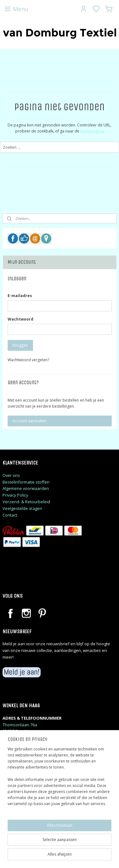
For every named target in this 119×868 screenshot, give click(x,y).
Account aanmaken (30, 421)
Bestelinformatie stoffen (26, 482)
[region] (60, 779)
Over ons (11, 475)
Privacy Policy (15, 495)
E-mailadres (20, 296)
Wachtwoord (20, 319)
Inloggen (20, 345)
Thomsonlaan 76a (20, 725)
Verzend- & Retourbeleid (26, 502)
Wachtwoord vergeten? (28, 360)
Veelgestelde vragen (22, 508)
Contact (10, 515)
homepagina (92, 131)
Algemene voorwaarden (26, 488)
